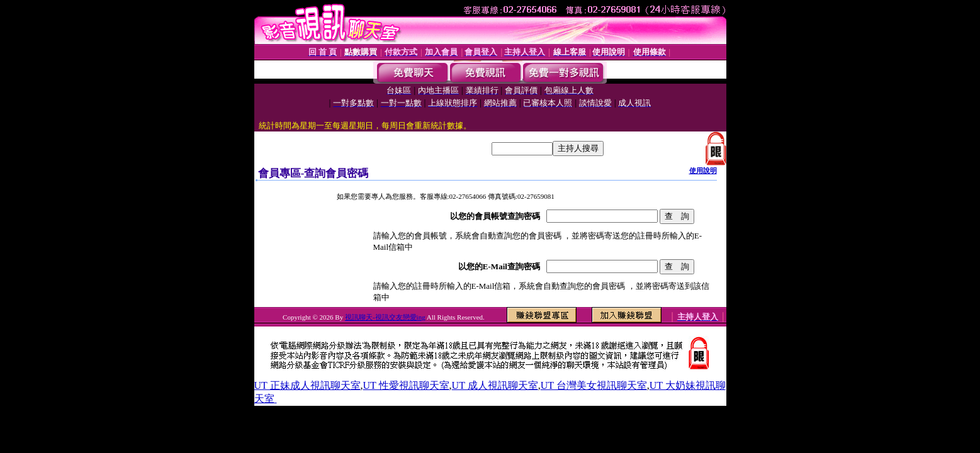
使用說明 (703, 171)
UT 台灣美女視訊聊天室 (594, 385)
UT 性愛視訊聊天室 (406, 385)
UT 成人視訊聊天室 (495, 385)
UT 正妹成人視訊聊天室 (307, 385)
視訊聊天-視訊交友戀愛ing (385, 317)
